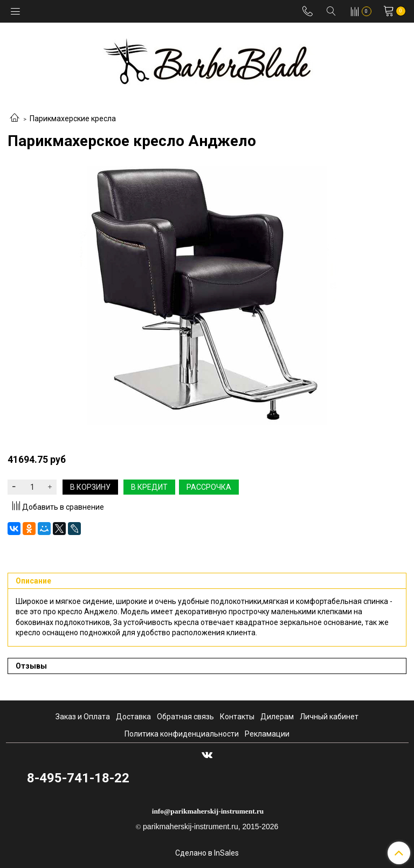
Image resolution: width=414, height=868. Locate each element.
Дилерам (277, 717)
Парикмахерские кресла (73, 119)
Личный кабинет (329, 717)
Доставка (133, 717)
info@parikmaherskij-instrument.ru (208, 811)
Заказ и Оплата (83, 717)
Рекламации (267, 734)
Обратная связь (185, 717)
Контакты (237, 717)
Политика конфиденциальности (182, 734)
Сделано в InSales (207, 853)
